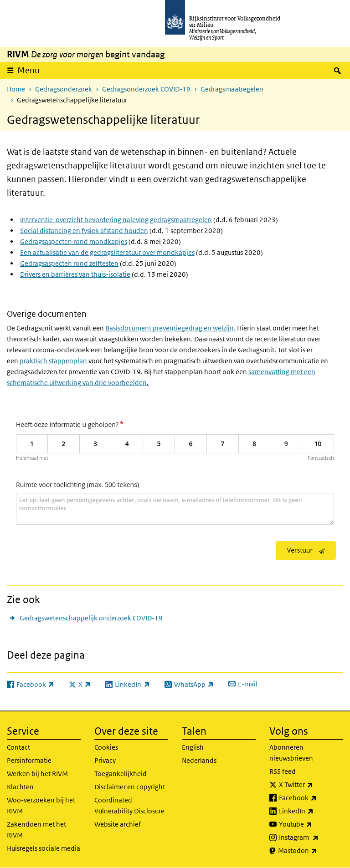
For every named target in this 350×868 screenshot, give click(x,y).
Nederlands (199, 760)
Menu (28, 70)
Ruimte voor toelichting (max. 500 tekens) (77, 485)
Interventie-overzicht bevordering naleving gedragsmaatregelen (116, 220)
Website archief (118, 824)
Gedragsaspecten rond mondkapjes (74, 241)
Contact (18, 747)
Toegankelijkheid (121, 774)
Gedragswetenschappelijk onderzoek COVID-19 (91, 618)
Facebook (311, 798)
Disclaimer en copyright (130, 787)
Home (16, 89)
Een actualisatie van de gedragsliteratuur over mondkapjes (107, 252)
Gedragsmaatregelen (232, 89)
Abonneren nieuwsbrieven (291, 753)
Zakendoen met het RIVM (36, 830)
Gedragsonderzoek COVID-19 (146, 89)
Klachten (20, 787)
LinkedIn (311, 811)
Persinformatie (29, 760)
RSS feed (283, 771)
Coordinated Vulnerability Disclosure (129, 805)
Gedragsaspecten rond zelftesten (69, 263)
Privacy (105, 760)
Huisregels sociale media (44, 848)
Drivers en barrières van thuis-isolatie (75, 274)
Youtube (311, 824)
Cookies (106, 747)
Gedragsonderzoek (64, 89)
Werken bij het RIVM (37, 774)
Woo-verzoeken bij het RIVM (41, 805)
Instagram (311, 838)
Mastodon (311, 851)
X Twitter (311, 785)
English (193, 747)
